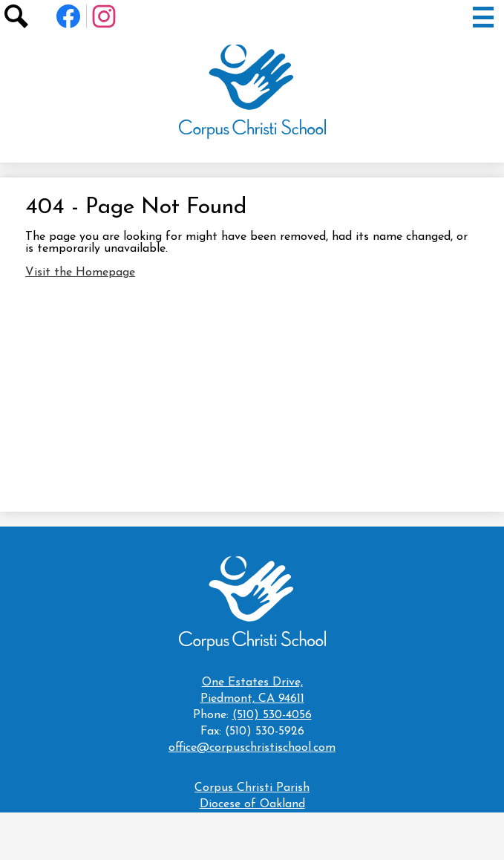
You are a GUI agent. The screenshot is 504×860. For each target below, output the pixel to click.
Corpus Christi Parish (252, 788)
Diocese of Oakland (252, 804)
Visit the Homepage (80, 273)
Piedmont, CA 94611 (252, 690)
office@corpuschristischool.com (252, 748)
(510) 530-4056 (272, 715)
